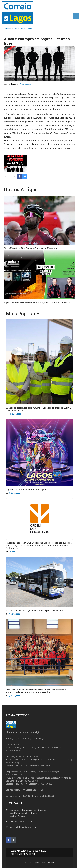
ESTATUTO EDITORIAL (21, 851)
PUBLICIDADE (40, 851)
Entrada (7, 29)
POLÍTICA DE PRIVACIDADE (23, 854)
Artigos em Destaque (23, 29)
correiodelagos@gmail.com (23, 827)
